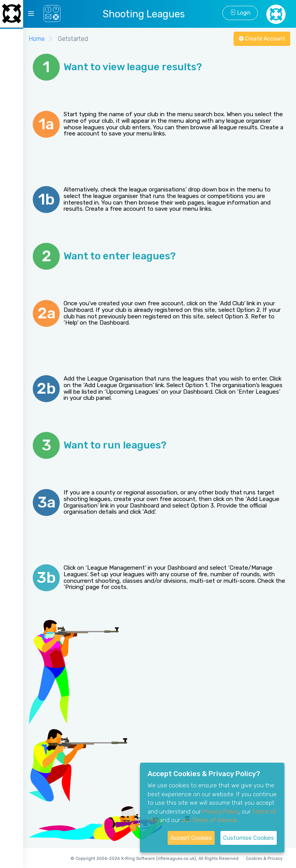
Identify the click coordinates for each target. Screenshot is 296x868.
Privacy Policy (220, 812)
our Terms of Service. (210, 820)
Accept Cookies (191, 838)
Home (37, 39)
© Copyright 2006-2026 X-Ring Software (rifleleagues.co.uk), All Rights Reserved (155, 859)
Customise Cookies (249, 838)
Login (240, 13)
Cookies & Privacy (264, 859)
